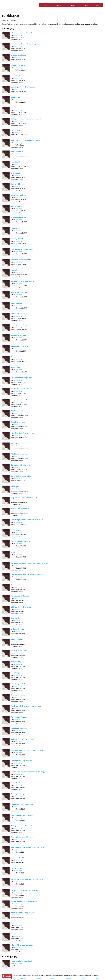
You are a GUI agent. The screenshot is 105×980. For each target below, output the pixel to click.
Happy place (15, 97)
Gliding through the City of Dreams (24, 901)
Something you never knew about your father (27, 750)
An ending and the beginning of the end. (25, 140)
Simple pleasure (16, 530)
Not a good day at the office (21, 476)
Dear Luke (15, 443)
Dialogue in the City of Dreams (22, 739)
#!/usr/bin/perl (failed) (19, 684)
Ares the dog (15, 173)
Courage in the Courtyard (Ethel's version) (27, 574)
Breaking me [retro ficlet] (20, 509)
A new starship (16, 76)
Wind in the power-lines (19, 454)
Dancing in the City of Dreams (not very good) (28, 847)
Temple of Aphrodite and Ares (22, 804)
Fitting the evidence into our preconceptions (27, 119)
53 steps (13, 108)
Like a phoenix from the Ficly (22, 33)
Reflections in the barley (20, 217)
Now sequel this (16, 487)
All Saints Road (16, 314)
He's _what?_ (16, 662)
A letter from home (18, 206)
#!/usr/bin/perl (16, 673)
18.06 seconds (16, 130)
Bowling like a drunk (18, 335)
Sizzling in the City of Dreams (22, 858)
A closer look (15, 367)
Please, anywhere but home (21, 357)
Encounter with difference (20, 465)
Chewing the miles (17, 239)
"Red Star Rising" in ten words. (22, 433)
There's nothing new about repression (25, 890)
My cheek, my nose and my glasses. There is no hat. (30, 563)
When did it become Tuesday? (22, 945)
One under (15, 585)
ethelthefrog (19, 35)
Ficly (19, 5)
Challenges (73, 5)
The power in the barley (19, 400)
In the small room (17, 629)
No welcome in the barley (20, 346)
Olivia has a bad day (18, 195)
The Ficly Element (17, 783)
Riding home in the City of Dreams (24, 826)
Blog (97, 5)
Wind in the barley (18, 411)
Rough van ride (16, 303)
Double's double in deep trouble (22, 913)
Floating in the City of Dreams (22, 761)
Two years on (15, 228)
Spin (12, 923)
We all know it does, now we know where (26, 706)
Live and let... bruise (18, 55)
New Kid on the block (19, 651)
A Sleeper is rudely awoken (21, 607)
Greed (13, 552)
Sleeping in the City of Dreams (22, 815)
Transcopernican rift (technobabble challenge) (28, 772)
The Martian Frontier (19, 717)
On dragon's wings (18, 794)
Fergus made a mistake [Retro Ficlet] (24, 498)
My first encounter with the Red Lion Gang (27, 879)
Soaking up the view (18, 65)
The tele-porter (16, 868)
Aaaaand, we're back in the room (23, 87)
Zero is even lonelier (18, 695)
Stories (59, 5)
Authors (46, 5)
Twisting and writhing (19, 325)
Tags (86, 5)
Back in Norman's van (19, 292)
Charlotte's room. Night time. (22, 378)
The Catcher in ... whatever (21, 541)
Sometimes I (15, 162)
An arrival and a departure (21, 260)
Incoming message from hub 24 (22, 281)
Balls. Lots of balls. (18, 422)
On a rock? (15, 618)
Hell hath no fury (17, 640)
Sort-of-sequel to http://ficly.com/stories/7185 (27, 520)
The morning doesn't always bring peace (26, 44)
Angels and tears (17, 151)
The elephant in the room (20, 596)
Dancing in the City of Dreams (22, 837)
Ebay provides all (17, 184)
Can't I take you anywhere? (21, 728)
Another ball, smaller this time (22, 389)
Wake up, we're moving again (22, 249)
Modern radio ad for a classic (21, 961)
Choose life (15, 270)
